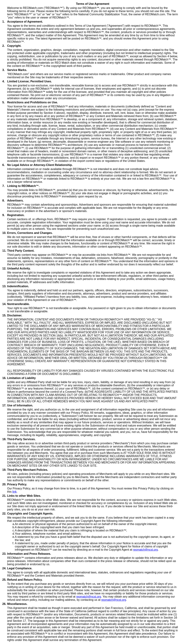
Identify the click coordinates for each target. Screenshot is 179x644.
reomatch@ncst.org (145, 550)
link (15, 492)
